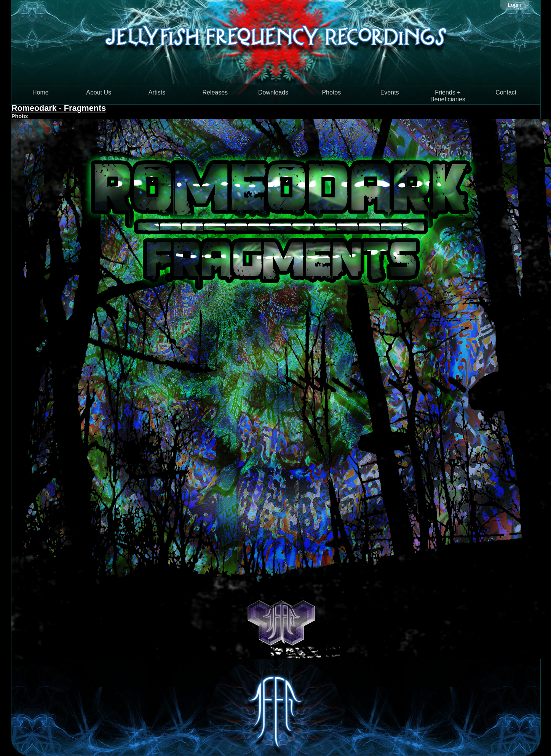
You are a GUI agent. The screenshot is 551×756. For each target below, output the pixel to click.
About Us (99, 92)
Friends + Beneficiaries (448, 96)
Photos (331, 92)
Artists (157, 92)
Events (390, 92)
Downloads (273, 92)
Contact (506, 92)
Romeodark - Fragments (59, 108)
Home (41, 92)
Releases (215, 92)
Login (515, 5)
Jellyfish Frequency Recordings (276, 42)
